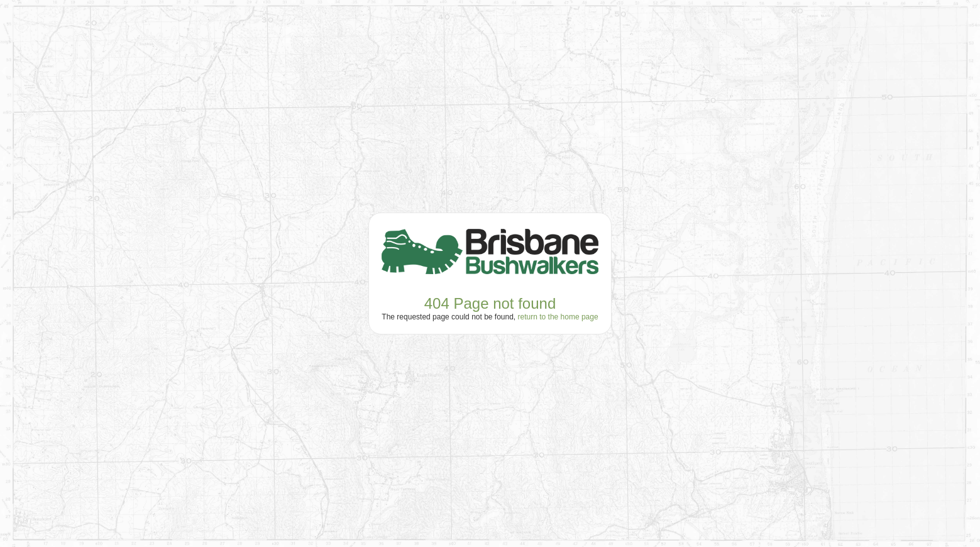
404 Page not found (490, 303)
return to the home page (558, 317)
